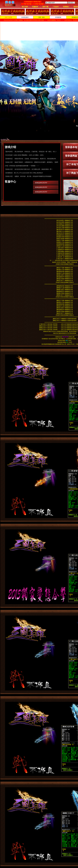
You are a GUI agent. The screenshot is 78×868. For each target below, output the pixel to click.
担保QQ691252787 (41, 183)
